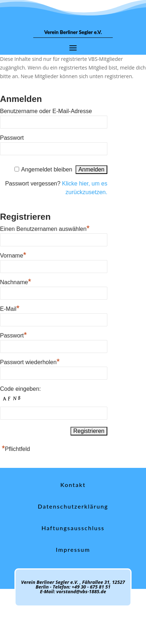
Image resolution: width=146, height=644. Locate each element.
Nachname (16, 281)
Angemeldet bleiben (47, 169)
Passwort (12, 138)
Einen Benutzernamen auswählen (45, 228)
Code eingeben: (20, 389)
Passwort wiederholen (30, 361)
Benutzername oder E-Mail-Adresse (46, 111)
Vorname (13, 255)
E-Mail (10, 308)
